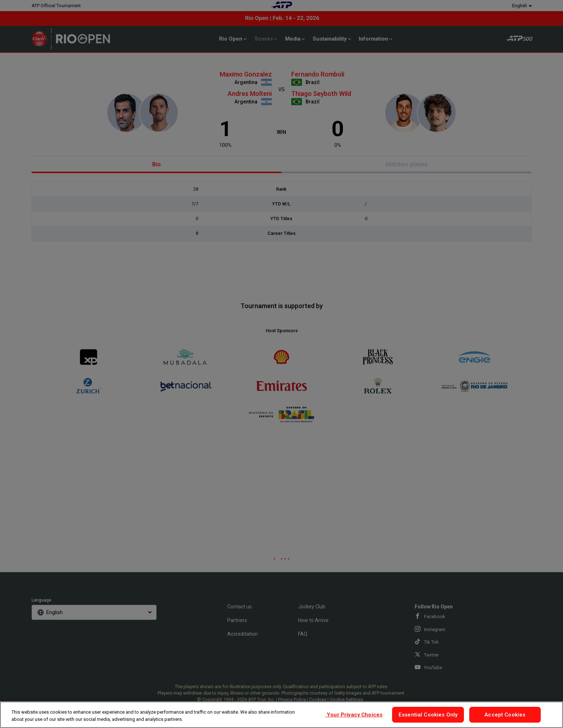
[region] (281, 715)
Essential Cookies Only (428, 715)
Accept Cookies (505, 715)
